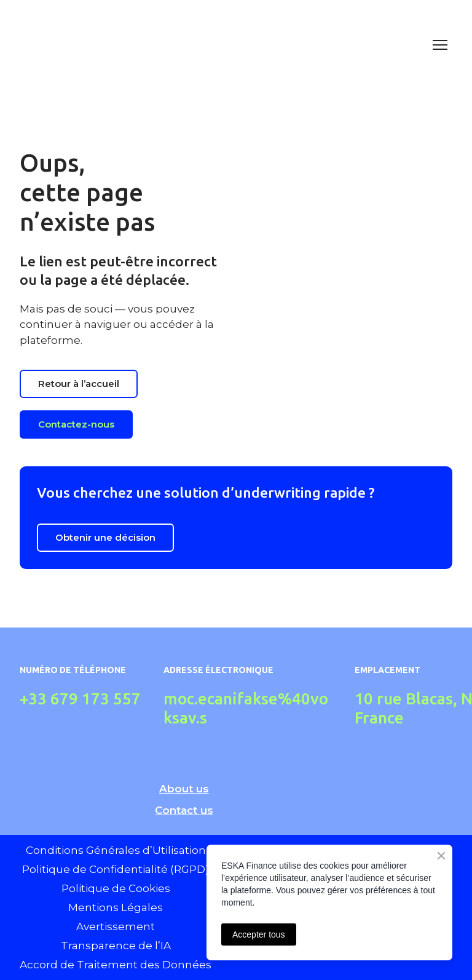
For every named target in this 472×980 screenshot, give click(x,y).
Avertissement (116, 926)
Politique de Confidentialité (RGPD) (116, 869)
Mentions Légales (116, 907)
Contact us (184, 810)
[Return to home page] (224, 45)
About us (184, 789)
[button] (79, 384)
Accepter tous (259, 934)
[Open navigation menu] (440, 45)
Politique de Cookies (116, 888)
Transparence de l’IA (116, 946)
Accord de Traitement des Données (116, 965)
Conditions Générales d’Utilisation (116, 850)
